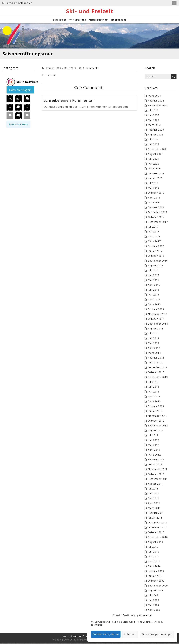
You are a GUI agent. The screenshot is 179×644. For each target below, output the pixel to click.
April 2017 (154, 238)
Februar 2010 (156, 572)
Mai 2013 (153, 393)
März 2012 (154, 456)
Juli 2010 (153, 548)
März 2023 (154, 126)
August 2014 (155, 330)
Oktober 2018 (156, 194)
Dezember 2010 (157, 524)
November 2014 (158, 315)
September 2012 (158, 427)
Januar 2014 (155, 364)
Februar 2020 (156, 175)
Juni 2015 (153, 291)
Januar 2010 (155, 577)
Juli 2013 (153, 383)
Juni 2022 (153, 145)
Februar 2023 (156, 131)
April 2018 (154, 199)
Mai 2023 (153, 121)
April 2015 (154, 301)
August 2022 (155, 136)
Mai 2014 (153, 344)
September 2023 (158, 107)
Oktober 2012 (156, 422)
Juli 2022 (153, 141)
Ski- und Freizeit (90, 12)
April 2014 (154, 349)
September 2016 (158, 262)
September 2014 (158, 325)
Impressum (119, 21)
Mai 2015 (153, 296)
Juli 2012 (153, 436)
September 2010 (158, 538)
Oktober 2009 (156, 582)
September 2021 (158, 150)
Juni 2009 (153, 601)
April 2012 (154, 451)
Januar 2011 (155, 519)
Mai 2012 (153, 446)
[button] (10, 100)
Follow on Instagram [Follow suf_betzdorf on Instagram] (20, 91)
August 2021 (155, 155)
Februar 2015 (156, 310)
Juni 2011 (153, 495)
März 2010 (154, 567)
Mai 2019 (153, 189)
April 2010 (154, 562)
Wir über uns (78, 21)
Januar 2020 (155, 179)
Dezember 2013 (157, 368)
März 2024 (154, 97)
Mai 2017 (153, 233)
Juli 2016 (153, 271)
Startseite (60, 21)
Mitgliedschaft (99, 21)
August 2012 (155, 432)
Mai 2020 (153, 165)
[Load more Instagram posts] (18, 125)
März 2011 (154, 509)
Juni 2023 (153, 116)
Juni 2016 (153, 276)
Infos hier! (49, 76)
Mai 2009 (153, 606)
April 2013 (154, 398)
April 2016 (154, 286)
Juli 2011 (153, 490)
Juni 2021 (153, 160)
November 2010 (158, 529)
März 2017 (154, 242)
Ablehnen (131, 634)
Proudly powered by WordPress (71, 641)
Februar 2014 (156, 359)
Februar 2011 (156, 514)
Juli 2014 (153, 335)
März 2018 (154, 204)
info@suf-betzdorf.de (17, 3)
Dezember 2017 (157, 213)
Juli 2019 (153, 184)
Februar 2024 (156, 102)
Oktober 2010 (156, 533)
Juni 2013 (153, 388)
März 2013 (154, 402)
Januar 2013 (155, 412)
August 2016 (155, 267)
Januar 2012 (155, 465)
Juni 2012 (153, 441)
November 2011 (158, 470)
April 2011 (154, 504)
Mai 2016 (153, 281)
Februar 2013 (156, 407)
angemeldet (66, 108)
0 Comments (91, 69)
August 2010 (155, 543)
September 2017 (158, 223)
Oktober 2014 (156, 320)
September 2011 (158, 480)
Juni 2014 (153, 339)
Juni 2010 (153, 553)
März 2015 (154, 305)
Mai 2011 (153, 499)
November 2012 (158, 417)
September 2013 (158, 378)
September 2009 (158, 587)
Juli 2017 (153, 228)
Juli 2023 (153, 111)
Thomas (49, 69)
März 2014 (154, 354)
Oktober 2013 (156, 373)
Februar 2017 (156, 247)
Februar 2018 (156, 208)
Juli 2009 (153, 596)
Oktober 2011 (156, 475)
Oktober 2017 (156, 218)
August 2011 (155, 485)
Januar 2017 (155, 252)
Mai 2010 (153, 558)
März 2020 (154, 170)
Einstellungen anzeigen (157, 634)
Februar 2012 (156, 461)
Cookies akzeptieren (107, 634)
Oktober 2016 (156, 257)
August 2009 (155, 592)
